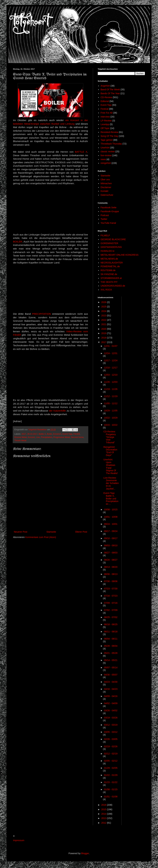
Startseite (51, 532)
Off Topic (105, 128)
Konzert (31, 437)
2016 (104, 805)
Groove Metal (21, 437)
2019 (104, 333)
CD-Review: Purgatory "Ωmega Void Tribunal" (110, 437)
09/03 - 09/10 (111, 545)
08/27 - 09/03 (111, 553)
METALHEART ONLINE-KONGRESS (120, 255)
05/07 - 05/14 (111, 668)
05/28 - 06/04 (111, 646)
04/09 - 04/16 (111, 696)
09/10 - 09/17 (111, 538)
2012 (104, 823)
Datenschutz (107, 195)
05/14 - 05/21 (111, 660)
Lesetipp (105, 124)
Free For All (107, 113)
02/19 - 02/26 (111, 746)
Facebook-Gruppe (110, 211)
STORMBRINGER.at (111, 278)
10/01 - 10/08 (111, 517)
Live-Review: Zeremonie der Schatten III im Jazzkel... (111, 483)
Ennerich (57, 434)
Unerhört (105, 148)
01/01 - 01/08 (111, 797)
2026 (104, 302)
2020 (104, 329)
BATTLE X (81, 152)
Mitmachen (106, 183)
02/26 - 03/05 (111, 739)
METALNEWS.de (109, 259)
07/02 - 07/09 (111, 610)
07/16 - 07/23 (111, 596)
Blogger (85, 853)
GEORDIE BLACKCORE (113, 239)
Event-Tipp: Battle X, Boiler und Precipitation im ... (111, 499)
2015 (104, 809)
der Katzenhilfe (58, 411)
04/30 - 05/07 (111, 675)
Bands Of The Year (110, 93)
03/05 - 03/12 (111, 732)
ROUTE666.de (108, 270)
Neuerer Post (21, 532)
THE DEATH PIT (109, 282)
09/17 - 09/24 (111, 531)
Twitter (104, 219)
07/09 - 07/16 (111, 603)
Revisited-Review (109, 132)
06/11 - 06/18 (111, 632)
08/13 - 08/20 (111, 567)
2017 (24, 434)
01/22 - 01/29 (111, 775)
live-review (106, 155)
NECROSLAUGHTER (112, 263)
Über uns (105, 179)
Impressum (19, 840)
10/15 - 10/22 (111, 425)
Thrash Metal (20, 441)
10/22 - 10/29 (111, 418)
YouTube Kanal (108, 223)
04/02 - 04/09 (111, 703)
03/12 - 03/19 (111, 725)
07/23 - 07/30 (111, 589)
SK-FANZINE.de (109, 274)
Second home (77, 437)
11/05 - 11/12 (111, 403)
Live (38, 437)
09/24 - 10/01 (111, 524)
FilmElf (77, 434)
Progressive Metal (61, 437)
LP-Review (106, 121)
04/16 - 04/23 (111, 689)
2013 (104, 818)
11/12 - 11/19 (111, 396)
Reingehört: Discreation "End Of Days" (110, 451)
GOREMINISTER (109, 243)
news (103, 159)
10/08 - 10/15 (111, 510)
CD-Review (106, 97)
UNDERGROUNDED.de (113, 286)
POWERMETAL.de (110, 266)
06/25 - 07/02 (111, 617)
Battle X (42, 434)
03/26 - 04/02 (111, 710)
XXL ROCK (106, 290)
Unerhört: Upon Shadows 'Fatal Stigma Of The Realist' (111, 466)
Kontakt (104, 191)
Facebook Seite (109, 207)
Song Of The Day (109, 136)
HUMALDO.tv (108, 251)
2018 (104, 338)
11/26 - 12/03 (111, 382)
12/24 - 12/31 (111, 353)
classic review (108, 152)
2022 (104, 320)
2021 (104, 324)
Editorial (105, 101)
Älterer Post (81, 532)
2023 (104, 316)
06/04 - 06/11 (111, 639)
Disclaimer (106, 187)
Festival (105, 109)
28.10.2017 (32, 434)
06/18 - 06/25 (111, 624)
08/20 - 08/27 (111, 560)
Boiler (50, 434)
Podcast (105, 215)
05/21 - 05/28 (111, 653)
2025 (104, 307)
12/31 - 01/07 (111, 346)
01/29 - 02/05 (111, 768)
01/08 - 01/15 (111, 789)
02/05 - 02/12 (111, 761)
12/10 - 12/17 (111, 368)
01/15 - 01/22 (111, 782)
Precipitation (47, 437)
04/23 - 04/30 (111, 682)
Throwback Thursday (111, 144)
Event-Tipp (67, 434)
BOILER (18, 242)
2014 (104, 814)
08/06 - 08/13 (111, 574)
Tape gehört (107, 140)
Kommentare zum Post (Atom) (41, 537)
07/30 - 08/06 (111, 581)
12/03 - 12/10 (111, 375)
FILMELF (105, 235)
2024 (104, 311)
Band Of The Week (110, 90)
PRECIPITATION (42, 314)
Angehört (105, 86)
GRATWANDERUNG (111, 247)
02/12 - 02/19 (111, 754)
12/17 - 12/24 (111, 360)
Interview (105, 117)
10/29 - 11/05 (111, 411)
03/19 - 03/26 (111, 718)
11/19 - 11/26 (111, 389)
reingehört (106, 163)
